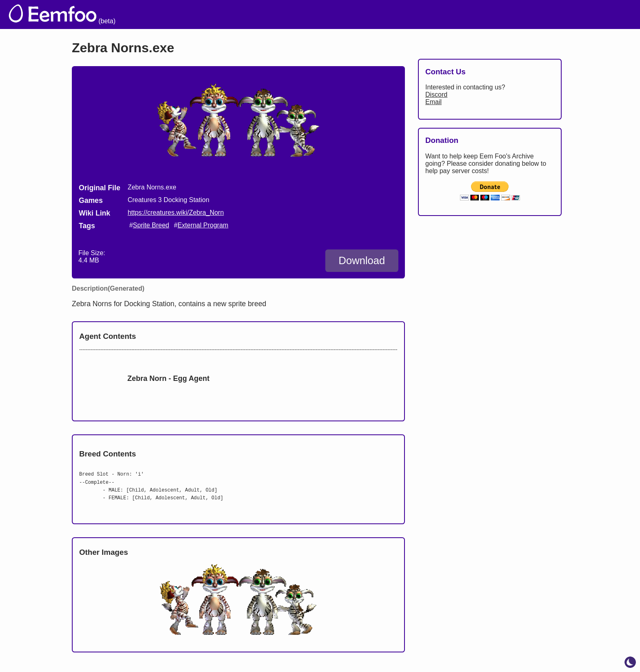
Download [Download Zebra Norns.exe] (362, 260)
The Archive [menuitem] (349, 14)
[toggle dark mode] (630, 662)
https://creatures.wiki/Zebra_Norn (176, 213)
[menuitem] (618, 13)
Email (433, 102)
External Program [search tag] (203, 225)
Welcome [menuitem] (401, 14)
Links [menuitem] (510, 14)
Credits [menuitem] (444, 14)
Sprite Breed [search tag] (151, 225)
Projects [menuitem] (548, 14)
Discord (436, 95)
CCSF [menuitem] (587, 14)
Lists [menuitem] (479, 14)
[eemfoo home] (62, 14)
